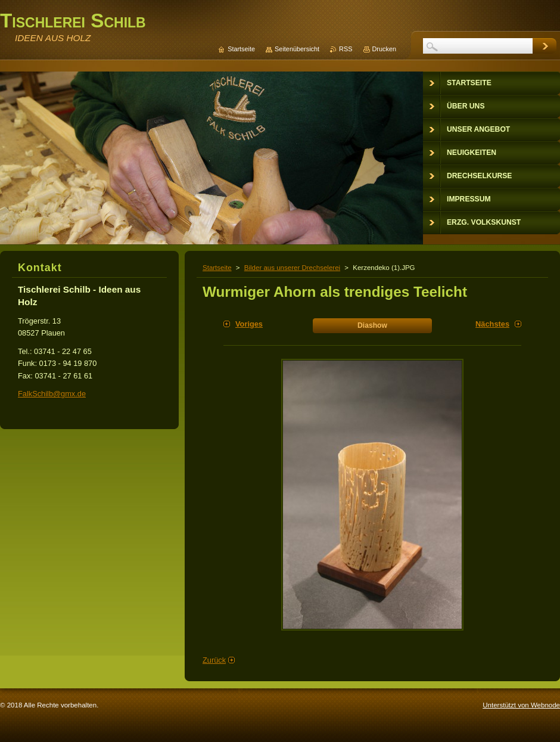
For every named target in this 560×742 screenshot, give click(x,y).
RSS (346, 49)
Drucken (385, 49)
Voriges (249, 324)
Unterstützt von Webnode (521, 705)
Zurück (214, 660)
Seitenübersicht (297, 49)
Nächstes (492, 324)
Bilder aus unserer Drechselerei (292, 268)
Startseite (217, 268)
